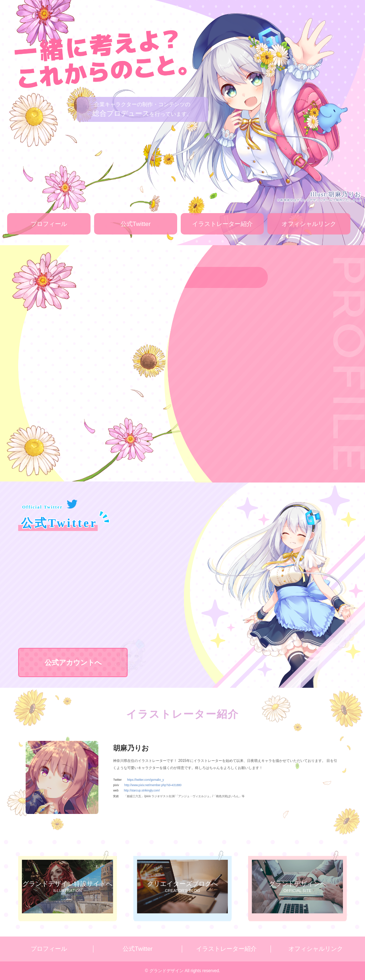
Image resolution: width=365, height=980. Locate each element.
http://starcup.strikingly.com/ (142, 791)
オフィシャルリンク (309, 224)
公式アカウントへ (86, 662)
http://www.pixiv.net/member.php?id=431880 (153, 785)
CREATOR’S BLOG (182, 886)
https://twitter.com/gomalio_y (146, 780)
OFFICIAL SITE (297, 886)
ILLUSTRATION (67, 886)
